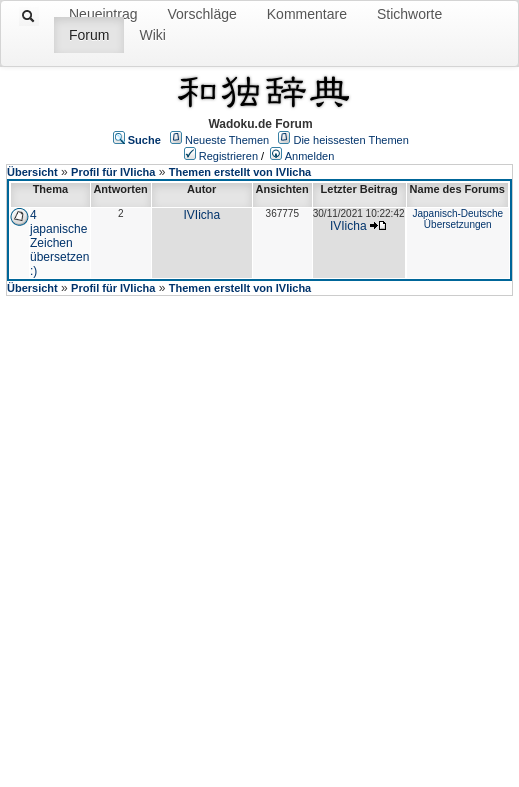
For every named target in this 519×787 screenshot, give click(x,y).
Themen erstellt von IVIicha (240, 172)
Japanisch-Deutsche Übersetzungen (457, 219)
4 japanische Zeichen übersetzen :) (59, 243)
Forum (89, 35)
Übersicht (32, 172)
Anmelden (310, 156)
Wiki (152, 35)
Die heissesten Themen (350, 140)
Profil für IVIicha (113, 172)
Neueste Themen (227, 140)
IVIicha (202, 215)
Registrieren (228, 156)
